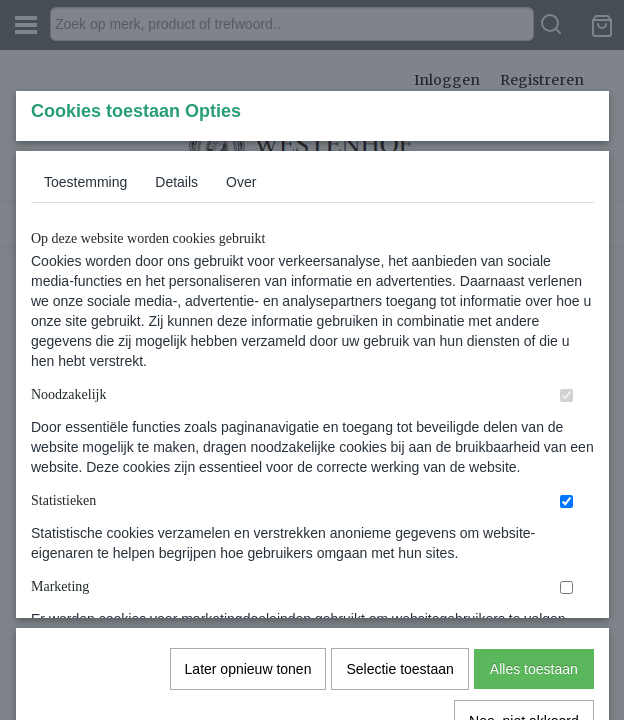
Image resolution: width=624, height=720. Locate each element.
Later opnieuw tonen (248, 596)
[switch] (566, 544)
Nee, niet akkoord (524, 648)
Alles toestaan (534, 596)
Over (241, 331)
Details (176, 331)
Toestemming (85, 331)
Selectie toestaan (399, 596)
